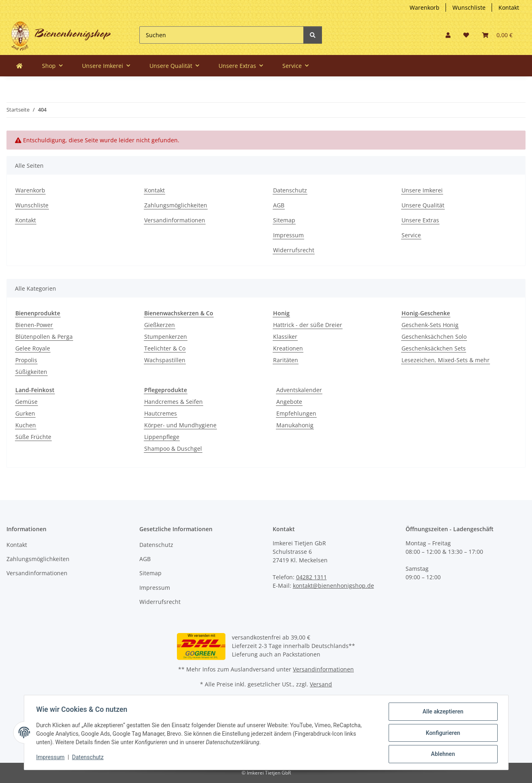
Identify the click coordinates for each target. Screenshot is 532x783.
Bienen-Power (34, 325)
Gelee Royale (33, 348)
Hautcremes (161, 413)
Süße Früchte (33, 437)
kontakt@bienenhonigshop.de (333, 586)
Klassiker (285, 337)
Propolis (26, 360)
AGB (279, 205)
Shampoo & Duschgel (173, 448)
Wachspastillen (165, 360)
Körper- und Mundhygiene (180, 425)
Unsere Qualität (423, 205)
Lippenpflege (162, 437)
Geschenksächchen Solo (434, 337)
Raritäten (286, 360)
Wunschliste (469, 7)
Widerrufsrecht (294, 250)
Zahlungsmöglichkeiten (176, 205)
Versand (321, 684)
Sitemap (284, 220)
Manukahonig (295, 425)
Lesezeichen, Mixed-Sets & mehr (446, 360)
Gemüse (26, 402)
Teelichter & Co (165, 348)
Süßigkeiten (31, 372)
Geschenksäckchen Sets (434, 348)
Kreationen (288, 348)
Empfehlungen (296, 413)
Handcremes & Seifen (173, 402)
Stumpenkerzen (166, 337)
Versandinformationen (175, 220)
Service (411, 235)
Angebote (289, 402)
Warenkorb (425, 7)
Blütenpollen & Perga (44, 337)
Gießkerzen (160, 325)
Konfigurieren (442, 733)
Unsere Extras (420, 220)
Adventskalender (299, 390)
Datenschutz (290, 190)
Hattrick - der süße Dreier (308, 325)
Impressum (288, 235)
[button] (448, 35)
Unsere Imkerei (422, 190)
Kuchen (26, 425)
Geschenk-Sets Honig (430, 325)
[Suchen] (222, 35)
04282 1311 (311, 577)
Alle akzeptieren (442, 712)
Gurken (25, 413)
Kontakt (509, 7)
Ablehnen (442, 754)
